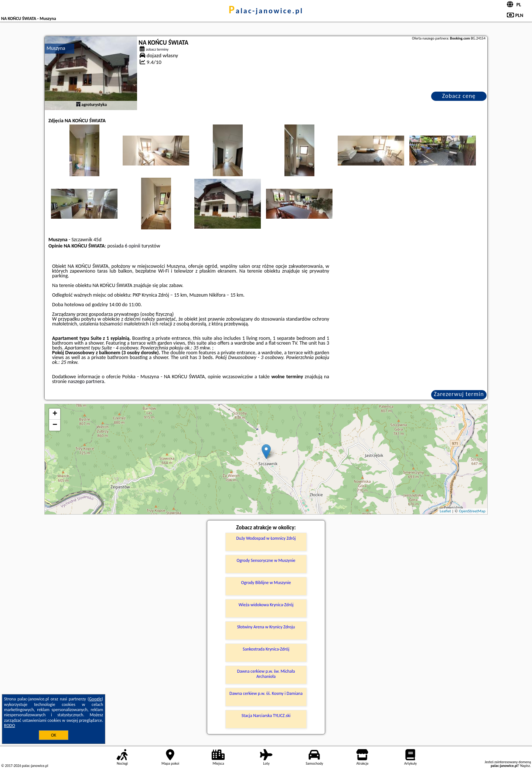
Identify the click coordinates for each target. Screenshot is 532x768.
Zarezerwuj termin (459, 394)
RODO (10, 726)
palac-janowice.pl (266, 11)
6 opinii (133, 246)
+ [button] (55, 414)
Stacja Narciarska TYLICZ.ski (266, 716)
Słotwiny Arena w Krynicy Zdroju (266, 627)
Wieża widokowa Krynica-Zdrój (266, 605)
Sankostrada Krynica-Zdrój (266, 649)
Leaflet (445, 511)
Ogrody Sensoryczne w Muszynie (266, 560)
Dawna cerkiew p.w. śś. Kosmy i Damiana (266, 693)
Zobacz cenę (459, 96)
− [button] (55, 425)
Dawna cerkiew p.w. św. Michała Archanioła (266, 674)
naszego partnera (86, 381)
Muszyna (56, 48)
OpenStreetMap (472, 511)
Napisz (525, 766)
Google (96, 699)
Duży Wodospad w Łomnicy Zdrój (266, 538)
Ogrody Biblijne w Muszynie (266, 583)
